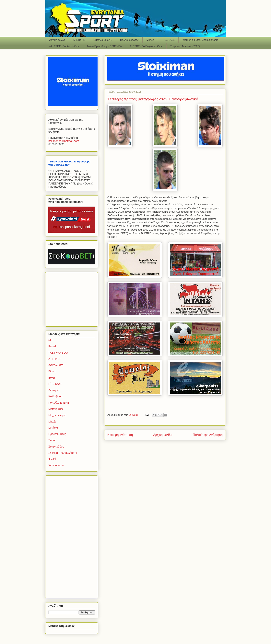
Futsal (52, 346)
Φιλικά (52, 459)
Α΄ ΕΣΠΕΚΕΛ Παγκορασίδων (146, 46)
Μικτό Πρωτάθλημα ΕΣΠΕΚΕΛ (104, 46)
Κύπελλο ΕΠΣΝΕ (102, 40)
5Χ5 (51, 340)
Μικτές (150, 40)
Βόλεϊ (52, 378)
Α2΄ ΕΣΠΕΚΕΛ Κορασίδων (64, 46)
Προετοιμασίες (57, 434)
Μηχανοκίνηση (57, 415)
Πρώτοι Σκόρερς (129, 40)
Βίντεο (52, 371)
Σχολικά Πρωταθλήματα (63, 453)
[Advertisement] (73, 298)
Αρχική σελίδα (57, 40)
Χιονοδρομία (56, 465)
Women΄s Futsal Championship (200, 40)
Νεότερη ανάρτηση (120, 435)
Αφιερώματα (56, 365)
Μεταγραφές (56, 409)
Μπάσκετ (54, 428)
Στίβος (52, 440)
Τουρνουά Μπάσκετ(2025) (185, 46)
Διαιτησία (54, 390)
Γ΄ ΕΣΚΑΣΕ (168, 40)
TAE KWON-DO (58, 353)
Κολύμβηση (55, 396)
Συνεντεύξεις (56, 447)
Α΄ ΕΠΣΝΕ (79, 40)
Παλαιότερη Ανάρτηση (208, 435)
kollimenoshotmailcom (64, 141)
